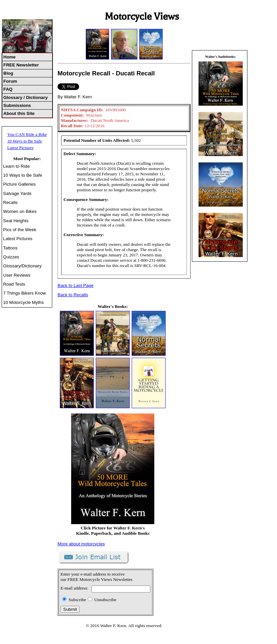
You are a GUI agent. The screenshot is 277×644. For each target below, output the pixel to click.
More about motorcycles (81, 544)
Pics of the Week (20, 230)
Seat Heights (16, 221)
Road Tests (14, 284)
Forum (10, 81)
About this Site (19, 113)
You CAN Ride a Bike (27, 134)
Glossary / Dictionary (25, 97)
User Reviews (17, 275)
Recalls (10, 202)
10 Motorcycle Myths (23, 302)
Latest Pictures (20, 148)
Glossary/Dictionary (22, 266)
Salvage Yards (17, 193)
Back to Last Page (75, 285)
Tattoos (10, 248)
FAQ (8, 89)
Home (9, 57)
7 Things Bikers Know (24, 293)
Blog (8, 73)
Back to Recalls (73, 295)
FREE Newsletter (21, 65)
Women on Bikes (20, 211)
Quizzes (11, 257)
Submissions (17, 105)
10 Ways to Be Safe (25, 141)
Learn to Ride (16, 166)
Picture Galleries (19, 184)
